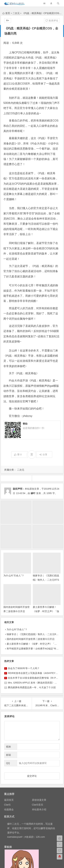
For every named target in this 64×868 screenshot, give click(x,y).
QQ (8, 763)
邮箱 (9, 755)
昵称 (9, 747)
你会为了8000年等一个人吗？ (24, 668)
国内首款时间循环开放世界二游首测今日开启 (31, 639)
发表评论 (52, 21)
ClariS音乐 (38, 805)
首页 (6, 13)
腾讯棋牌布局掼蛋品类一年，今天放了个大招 (32, 687)
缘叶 (33, 493)
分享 (43, 455)
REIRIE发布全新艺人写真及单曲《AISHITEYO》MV (35, 673)
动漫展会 (9, 809)
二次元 (16, 13)
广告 (16, 478)
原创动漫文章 (39, 800)
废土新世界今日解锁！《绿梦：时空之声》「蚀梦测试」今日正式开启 (46, 611)
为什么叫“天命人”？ (14, 576)
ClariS (7, 805)
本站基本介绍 (39, 809)
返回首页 (9, 800)
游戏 (48, 478)
